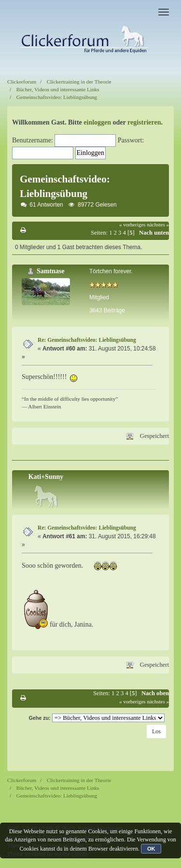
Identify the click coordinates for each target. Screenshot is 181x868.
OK (151, 849)
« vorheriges (132, 224)
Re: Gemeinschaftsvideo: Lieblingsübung (87, 340)
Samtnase (51, 271)
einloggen (97, 122)
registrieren (144, 122)
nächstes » (158, 224)
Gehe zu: (39, 718)
